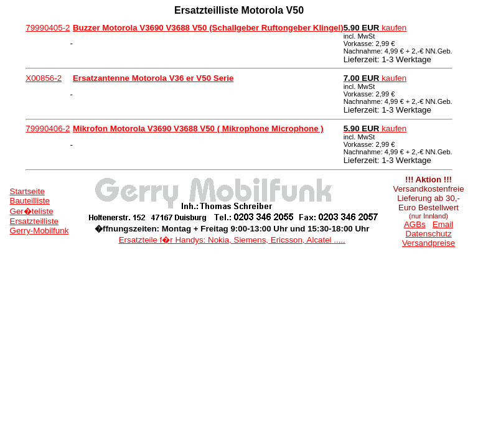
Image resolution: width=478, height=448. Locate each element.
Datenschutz (429, 234)
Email (443, 224)
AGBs (415, 224)
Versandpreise (429, 243)
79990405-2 (48, 28)
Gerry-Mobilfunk (40, 231)
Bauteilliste (30, 201)
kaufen (375, 28)
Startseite (27, 191)
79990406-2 (48, 128)
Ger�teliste (32, 211)
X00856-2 (44, 78)
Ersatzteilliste (35, 221)
